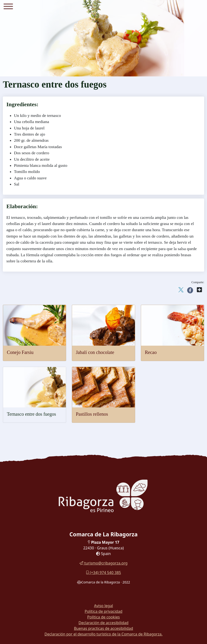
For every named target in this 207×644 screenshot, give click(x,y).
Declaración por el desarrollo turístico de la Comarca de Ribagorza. (103, 634)
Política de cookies (103, 617)
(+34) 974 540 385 (103, 573)
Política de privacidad (103, 611)
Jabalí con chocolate (95, 352)
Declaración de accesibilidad (103, 623)
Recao (151, 352)
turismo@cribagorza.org (103, 563)
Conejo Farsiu (20, 352)
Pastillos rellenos (92, 414)
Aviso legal (103, 606)
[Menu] (8, 7)
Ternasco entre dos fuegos (31, 414)
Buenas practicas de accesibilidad (103, 628)
